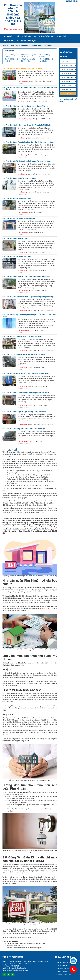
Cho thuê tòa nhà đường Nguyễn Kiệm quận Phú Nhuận (22, 68)
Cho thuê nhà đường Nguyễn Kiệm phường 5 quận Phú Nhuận (25, 412)
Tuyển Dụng (32, 41)
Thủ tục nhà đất (61, 36)
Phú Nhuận (27, 83)
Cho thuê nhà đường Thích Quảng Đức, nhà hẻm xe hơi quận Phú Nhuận (28, 142)
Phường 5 (20, 83)
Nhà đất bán (27, 36)
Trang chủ (6, 45)
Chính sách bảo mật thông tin (66, 969)
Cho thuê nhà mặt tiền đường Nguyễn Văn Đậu (19, 218)
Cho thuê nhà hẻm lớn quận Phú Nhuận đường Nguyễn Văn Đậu (25, 106)
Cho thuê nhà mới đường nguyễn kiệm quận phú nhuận (22, 337)
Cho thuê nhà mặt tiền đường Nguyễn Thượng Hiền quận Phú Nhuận (27, 161)
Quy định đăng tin (62, 965)
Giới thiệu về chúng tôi (63, 962)
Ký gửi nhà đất (72, 1)
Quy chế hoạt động (62, 972)
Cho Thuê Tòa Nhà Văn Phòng (44, 36)
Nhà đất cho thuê (13, 36)
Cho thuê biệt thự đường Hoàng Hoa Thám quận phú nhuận (24, 355)
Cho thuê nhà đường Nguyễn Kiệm (15, 238)
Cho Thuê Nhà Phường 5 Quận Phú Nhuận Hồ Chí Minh (32, 45)
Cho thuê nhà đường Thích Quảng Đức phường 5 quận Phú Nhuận (26, 393)
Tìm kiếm (68, 94)
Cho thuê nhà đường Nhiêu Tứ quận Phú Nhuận (19, 178)
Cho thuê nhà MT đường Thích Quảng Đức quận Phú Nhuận (24, 429)
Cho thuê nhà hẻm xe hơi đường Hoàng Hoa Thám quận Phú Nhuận (27, 125)
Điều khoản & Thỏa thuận (64, 975)
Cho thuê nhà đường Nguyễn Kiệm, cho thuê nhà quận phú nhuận (26, 277)
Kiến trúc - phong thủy (11, 41)
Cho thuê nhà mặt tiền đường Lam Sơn (17, 198)
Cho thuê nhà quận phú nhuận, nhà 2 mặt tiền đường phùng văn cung (28, 297)
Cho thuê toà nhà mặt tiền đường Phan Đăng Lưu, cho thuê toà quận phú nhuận (29, 316)
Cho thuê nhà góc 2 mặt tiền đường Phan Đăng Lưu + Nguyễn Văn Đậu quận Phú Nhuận (30, 88)
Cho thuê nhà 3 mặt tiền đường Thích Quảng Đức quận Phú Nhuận (26, 374)
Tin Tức (23, 41)
